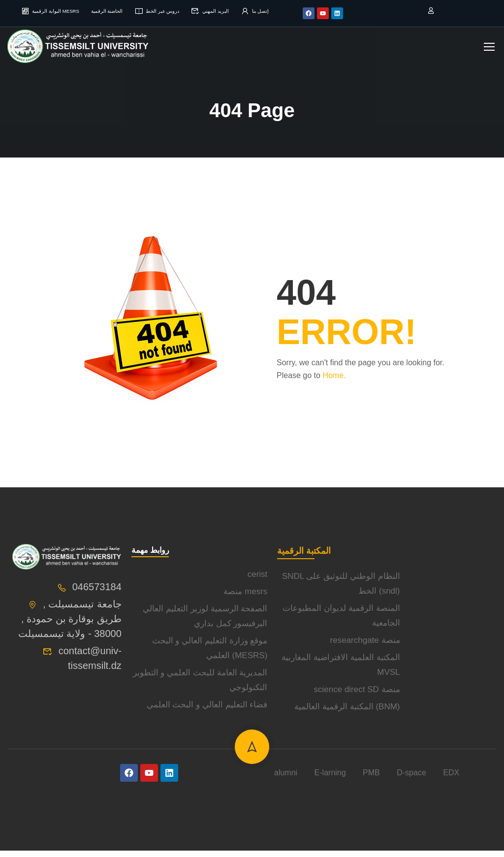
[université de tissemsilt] (451, 624)
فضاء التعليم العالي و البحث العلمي (207, 711)
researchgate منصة (365, 647)
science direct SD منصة (357, 696)
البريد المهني (246, 11)
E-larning (330, 779)
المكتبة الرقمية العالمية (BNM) (347, 713)
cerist (258, 581)
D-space (411, 779)
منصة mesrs (245, 598)
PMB (371, 779)
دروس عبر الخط (183, 11)
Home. (334, 382)
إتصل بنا (252, 18)
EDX (451, 779)
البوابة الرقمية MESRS (53, 11)
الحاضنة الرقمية (123, 11)
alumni (286, 779)
